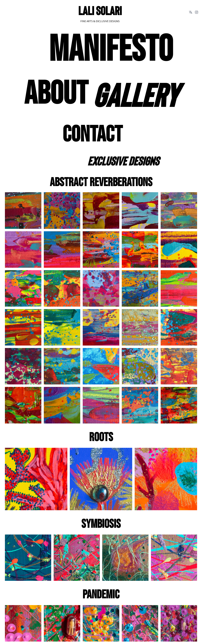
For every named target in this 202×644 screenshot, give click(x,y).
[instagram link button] (197, 12)
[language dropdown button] (191, 12)
